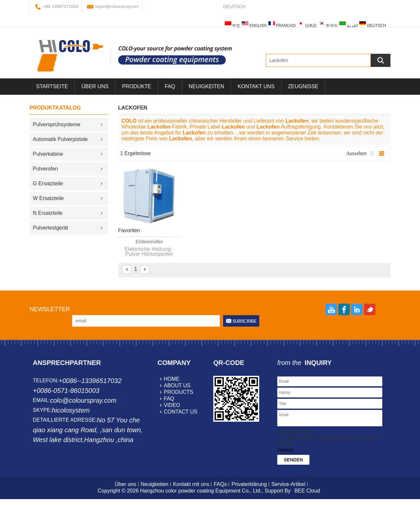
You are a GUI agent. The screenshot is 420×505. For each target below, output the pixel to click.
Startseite (52, 86)
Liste (372, 153)
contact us (181, 412)
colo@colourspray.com (83, 400)
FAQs (220, 484)
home (172, 379)
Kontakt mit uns (191, 484)
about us (177, 385)
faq (169, 399)
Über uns (126, 484)
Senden (293, 460)
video (172, 405)
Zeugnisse (303, 86)
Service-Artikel (288, 484)
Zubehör (285, 450)
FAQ (170, 86)
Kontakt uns (256, 86)
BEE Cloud (307, 491)
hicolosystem (71, 410)
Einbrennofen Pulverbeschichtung (149, 242)
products (178, 392)
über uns (95, 86)
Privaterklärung (249, 484)
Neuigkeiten (206, 86)
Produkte (137, 86)
